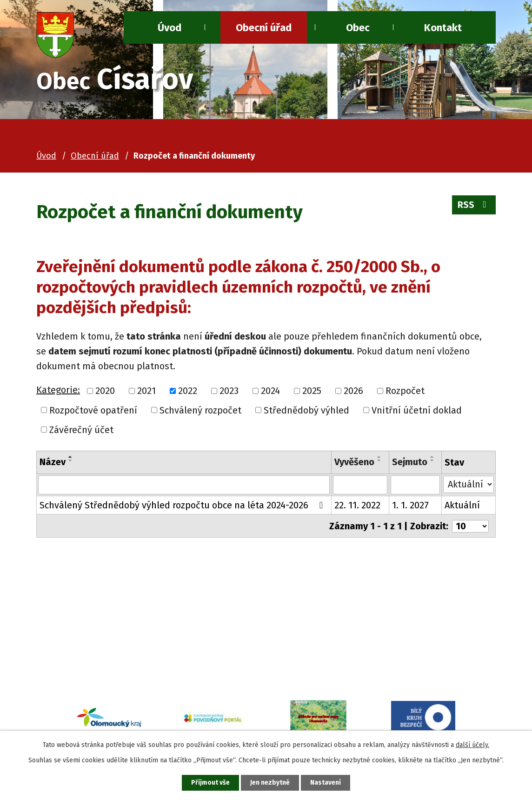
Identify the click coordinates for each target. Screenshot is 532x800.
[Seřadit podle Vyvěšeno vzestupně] (379, 457)
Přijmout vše (209, 783)
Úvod (46, 156)
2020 (105, 391)
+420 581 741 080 (110, 648)
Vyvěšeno (354, 462)
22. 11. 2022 (357, 506)
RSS (474, 206)
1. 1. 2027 (410, 506)
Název (53, 462)
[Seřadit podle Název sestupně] (71, 460)
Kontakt (443, 28)
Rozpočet (405, 391)
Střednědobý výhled (306, 410)
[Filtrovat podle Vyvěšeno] (360, 485)
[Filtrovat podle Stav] (469, 484)
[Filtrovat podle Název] (184, 485)
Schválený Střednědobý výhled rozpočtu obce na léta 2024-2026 (183, 506)
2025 (312, 391)
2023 (229, 391)
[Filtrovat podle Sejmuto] (416, 485)
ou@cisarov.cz (105, 663)
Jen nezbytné (270, 783)
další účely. (472, 744)
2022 (188, 391)
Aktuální (462, 506)
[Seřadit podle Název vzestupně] (71, 457)
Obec (358, 28)
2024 (270, 391)
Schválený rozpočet (200, 410)
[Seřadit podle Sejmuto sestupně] (432, 460)
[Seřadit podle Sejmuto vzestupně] (432, 457)
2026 (353, 391)
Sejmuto (410, 462)
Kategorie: (58, 390)
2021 (146, 391)
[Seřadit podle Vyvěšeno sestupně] (379, 460)
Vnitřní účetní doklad (417, 410)
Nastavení (326, 783)
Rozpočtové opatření (93, 410)
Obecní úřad (264, 28)
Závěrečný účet (81, 430)
